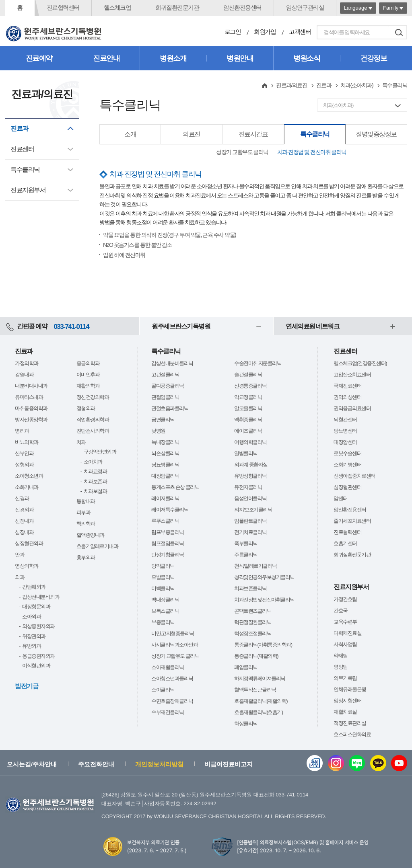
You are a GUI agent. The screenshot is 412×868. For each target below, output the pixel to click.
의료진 (192, 134)
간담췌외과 (34, 587)
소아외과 (31, 617)
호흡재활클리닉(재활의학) (261, 701)
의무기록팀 (345, 678)
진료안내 (106, 58)
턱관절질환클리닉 (253, 622)
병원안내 (240, 58)
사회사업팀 (345, 644)
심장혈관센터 (347, 487)
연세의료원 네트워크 (312, 326)
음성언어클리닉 (250, 498)
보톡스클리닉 (165, 611)
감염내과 (24, 374)
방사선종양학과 (31, 420)
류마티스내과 (29, 397)
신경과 (22, 498)
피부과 (83, 512)
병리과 (22, 431)
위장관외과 (34, 636)
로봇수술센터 (347, 453)
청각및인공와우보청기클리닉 (264, 577)
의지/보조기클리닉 (253, 510)
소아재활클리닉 (168, 667)
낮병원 (158, 431)
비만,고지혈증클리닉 (173, 633)
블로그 (357, 763)
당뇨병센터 (345, 431)
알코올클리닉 (248, 408)
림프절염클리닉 (168, 543)
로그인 (233, 32)
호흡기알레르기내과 (97, 546)
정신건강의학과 (93, 397)
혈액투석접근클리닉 (255, 690)
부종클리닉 (163, 622)
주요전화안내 (96, 764)
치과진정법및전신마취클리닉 (264, 600)
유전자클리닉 (248, 487)
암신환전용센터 (242, 7)
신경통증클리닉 (250, 386)
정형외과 (86, 408)
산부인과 (24, 453)
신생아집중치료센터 (354, 476)
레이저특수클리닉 (170, 510)
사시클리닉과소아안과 (174, 645)
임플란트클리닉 (250, 521)
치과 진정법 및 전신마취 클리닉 (312, 152)
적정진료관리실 (350, 723)
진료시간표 (253, 134)
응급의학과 (88, 363)
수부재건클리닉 (168, 712)
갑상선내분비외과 (41, 597)
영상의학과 (27, 566)
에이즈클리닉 (248, 431)
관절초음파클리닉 (170, 408)
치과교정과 (95, 471)
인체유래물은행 (350, 689)
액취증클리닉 (248, 420)
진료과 (19, 128)
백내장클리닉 (165, 600)
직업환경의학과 (93, 420)
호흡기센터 (345, 543)
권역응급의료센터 (352, 408)
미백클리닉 (163, 588)
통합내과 (86, 501)
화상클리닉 (246, 723)
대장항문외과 (36, 606)
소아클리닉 (163, 690)
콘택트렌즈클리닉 (253, 611)
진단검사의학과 (93, 431)
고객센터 (300, 32)
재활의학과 (88, 386)
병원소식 (307, 58)
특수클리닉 (25, 169)
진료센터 (22, 149)
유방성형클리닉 (250, 476)
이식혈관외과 (36, 666)
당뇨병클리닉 (165, 465)
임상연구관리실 (305, 7)
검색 (399, 32)
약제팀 (341, 656)
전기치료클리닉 (250, 532)
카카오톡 (378, 763)
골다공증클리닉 (168, 386)
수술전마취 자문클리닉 (258, 363)
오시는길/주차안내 (32, 764)
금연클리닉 (163, 420)
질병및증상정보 (376, 134)
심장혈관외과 (29, 543)
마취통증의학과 (31, 408)
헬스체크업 (117, 7)
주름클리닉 (246, 555)
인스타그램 (336, 763)
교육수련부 (345, 622)
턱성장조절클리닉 (253, 633)
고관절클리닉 (165, 374)
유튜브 (399, 763)
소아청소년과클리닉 (172, 678)
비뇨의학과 (27, 442)
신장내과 (24, 521)
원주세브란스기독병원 (181, 326)
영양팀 (341, 667)
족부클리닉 (246, 543)
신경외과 (24, 510)
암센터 (341, 498)
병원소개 (173, 58)
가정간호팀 (345, 599)
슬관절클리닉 (248, 374)
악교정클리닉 (248, 397)
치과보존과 (95, 481)
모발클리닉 (163, 577)
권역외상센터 (347, 397)
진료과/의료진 (291, 85)
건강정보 (373, 58)
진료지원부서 (28, 190)
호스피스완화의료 (352, 734)
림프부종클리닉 (168, 532)
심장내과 (24, 532)
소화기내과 (27, 487)
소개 (130, 134)
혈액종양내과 (90, 535)
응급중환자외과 (38, 656)
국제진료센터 (347, 386)
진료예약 (39, 58)
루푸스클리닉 (165, 521)
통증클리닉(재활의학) (256, 656)
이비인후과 (88, 374)
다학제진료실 (347, 633)
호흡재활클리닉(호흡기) (259, 712)
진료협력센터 (63, 7)
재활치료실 (345, 712)
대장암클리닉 (165, 476)
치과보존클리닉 (250, 588)
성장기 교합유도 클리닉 (242, 152)
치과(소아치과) (357, 85)
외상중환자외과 (38, 626)
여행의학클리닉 (250, 442)
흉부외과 (86, 557)
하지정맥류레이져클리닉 (260, 678)
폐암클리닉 (246, 667)
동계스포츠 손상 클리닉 (175, 487)
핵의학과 (86, 524)
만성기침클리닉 (168, 555)
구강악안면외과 (100, 452)
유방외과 (31, 646)
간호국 (341, 610)
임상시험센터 (347, 701)
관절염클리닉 (165, 397)
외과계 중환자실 (251, 465)
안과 (20, 555)
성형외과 (24, 465)
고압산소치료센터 (352, 374)
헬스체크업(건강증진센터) (360, 363)
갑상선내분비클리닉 (172, 363)
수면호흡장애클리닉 (172, 701)
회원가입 (265, 32)
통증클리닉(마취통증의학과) (263, 645)
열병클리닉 (246, 453)
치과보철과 (95, 491)
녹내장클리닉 (165, 442)
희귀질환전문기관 (177, 7)
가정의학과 (27, 363)
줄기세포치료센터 (352, 521)
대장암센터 (345, 442)
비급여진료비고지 (229, 764)
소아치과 (93, 462)
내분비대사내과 (31, 386)
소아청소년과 (29, 476)
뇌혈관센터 (345, 420)
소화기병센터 (347, 465)
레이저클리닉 (165, 498)
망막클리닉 (163, 566)
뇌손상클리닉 (165, 453)
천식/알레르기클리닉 (255, 566)
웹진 (315, 763)
